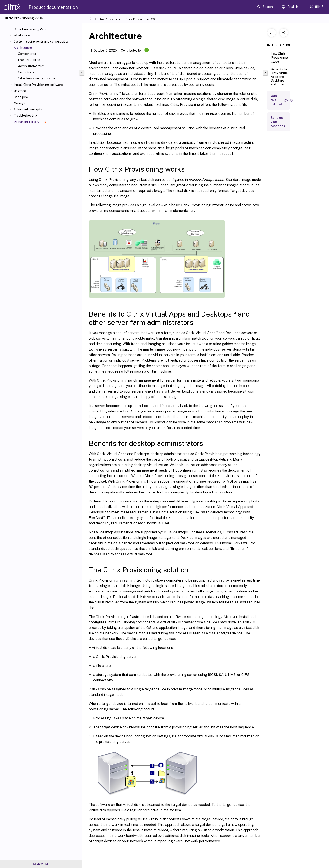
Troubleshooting (25, 115)
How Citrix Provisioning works (279, 58)
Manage (19, 103)
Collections (26, 72)
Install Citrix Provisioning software (38, 85)
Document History (30, 122)
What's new (22, 35)
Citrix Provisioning (109, 19)
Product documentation (53, 7)
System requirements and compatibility (41, 41)
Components (27, 54)
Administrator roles (31, 66)
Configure (21, 97)
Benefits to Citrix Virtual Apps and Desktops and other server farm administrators (281, 83)
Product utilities (29, 60)
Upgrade (20, 91)
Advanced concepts (28, 109)
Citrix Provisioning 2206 (31, 29)
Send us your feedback (278, 122)
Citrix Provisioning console (37, 78)
